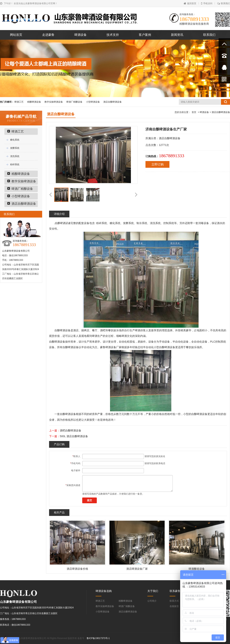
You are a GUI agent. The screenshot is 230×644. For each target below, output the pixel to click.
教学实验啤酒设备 (54, 102)
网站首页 (16, 35)
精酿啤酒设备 (34, 102)
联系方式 (174, 601)
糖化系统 (15, 140)
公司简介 (152, 601)
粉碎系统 (15, 164)
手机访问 (207, 3)
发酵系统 (15, 148)
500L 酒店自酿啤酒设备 (74, 436)
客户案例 (145, 35)
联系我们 (224, 3)
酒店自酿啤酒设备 (113, 102)
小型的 (187, 414)
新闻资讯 (177, 35)
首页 (194, 112)
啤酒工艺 (19, 102)
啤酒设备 (80, 35)
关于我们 (153, 591)
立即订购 (158, 164)
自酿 (194, 414)
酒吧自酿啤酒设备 (71, 430)
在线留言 (174, 606)
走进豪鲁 (48, 35)
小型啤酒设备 (93, 102)
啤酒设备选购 (104, 591)
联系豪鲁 (175, 591)
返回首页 (190, 3)
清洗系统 (15, 156)
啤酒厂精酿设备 (74, 102)
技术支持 (113, 35)
